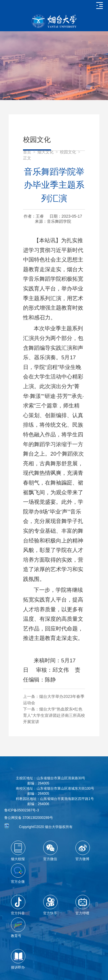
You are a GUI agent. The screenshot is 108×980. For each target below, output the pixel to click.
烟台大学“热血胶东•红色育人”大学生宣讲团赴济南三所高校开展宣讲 (54, 715)
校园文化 (68, 152)
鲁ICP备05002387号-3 (22, 810)
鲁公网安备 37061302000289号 (29, 818)
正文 (27, 158)
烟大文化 (46, 152)
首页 (27, 152)
